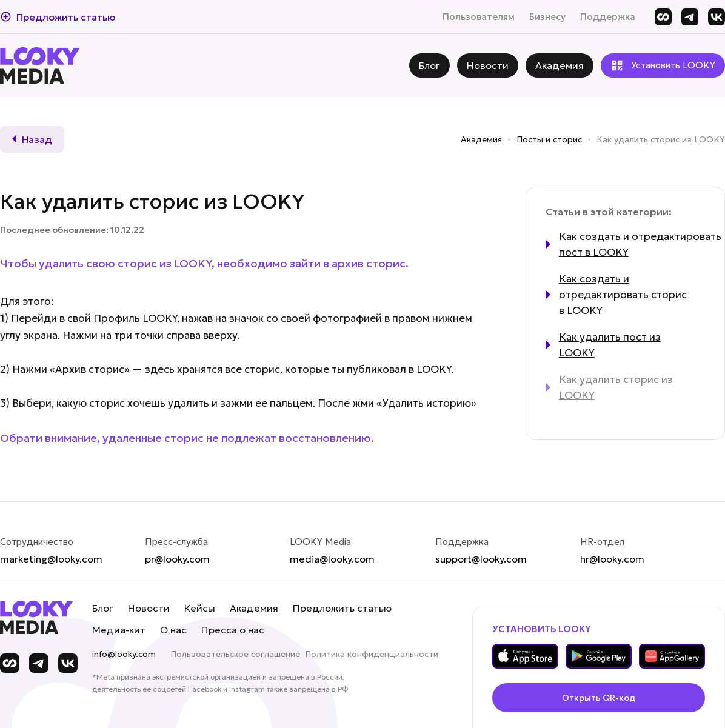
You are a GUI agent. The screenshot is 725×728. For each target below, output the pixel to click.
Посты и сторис (549, 139)
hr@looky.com (612, 559)
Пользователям (479, 17)
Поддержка (608, 17)
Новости (149, 608)
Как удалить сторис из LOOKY (661, 139)
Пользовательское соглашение (235, 654)
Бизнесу (547, 17)
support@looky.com (481, 559)
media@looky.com (332, 559)
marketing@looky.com (51, 559)
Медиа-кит (119, 630)
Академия (481, 139)
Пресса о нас (233, 630)
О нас (173, 630)
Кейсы (200, 608)
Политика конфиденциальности (372, 654)
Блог (103, 608)
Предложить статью (342, 608)
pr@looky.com (177, 559)
